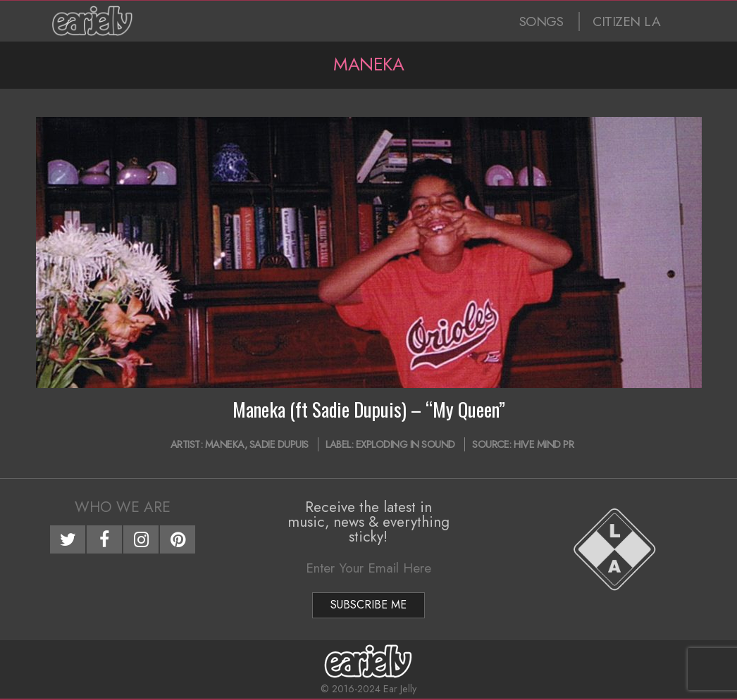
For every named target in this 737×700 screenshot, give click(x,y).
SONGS (541, 21)
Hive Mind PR (544, 444)
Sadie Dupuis (279, 444)
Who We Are (123, 507)
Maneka (225, 444)
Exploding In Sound (405, 444)
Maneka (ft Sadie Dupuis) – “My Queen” (369, 409)
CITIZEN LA (626, 21)
